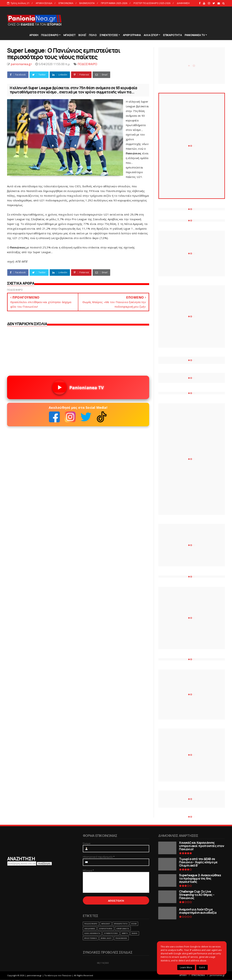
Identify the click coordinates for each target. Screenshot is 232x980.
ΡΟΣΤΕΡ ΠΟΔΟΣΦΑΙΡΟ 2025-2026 (152, 3)
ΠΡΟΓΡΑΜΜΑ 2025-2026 (114, 3)
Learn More (186, 967)
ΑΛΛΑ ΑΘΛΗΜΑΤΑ (92, 933)
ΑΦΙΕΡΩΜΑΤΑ (123, 929)
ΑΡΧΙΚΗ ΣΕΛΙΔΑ (44, 3)
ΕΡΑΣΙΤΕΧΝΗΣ (91, 938)
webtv (125, 933)
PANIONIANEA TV (195, 35)
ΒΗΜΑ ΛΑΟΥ (106, 938)
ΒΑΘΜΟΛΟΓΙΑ (87, 3)
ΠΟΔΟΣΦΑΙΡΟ (50, 35)
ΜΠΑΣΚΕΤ (70, 35)
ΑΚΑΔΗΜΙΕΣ (90, 929)
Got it (202, 967)
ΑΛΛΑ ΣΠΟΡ (151, 35)
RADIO (135, 933)
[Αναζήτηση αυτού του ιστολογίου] (22, 863)
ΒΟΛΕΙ (134, 924)
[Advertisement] (159, 20)
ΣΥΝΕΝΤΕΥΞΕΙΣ (109, 35)
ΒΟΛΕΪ (82, 35)
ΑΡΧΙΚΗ (34, 35)
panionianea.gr (217, 975)
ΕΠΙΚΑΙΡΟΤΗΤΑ (172, 35)
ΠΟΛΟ (93, 35)
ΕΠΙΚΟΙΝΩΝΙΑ (66, 3)
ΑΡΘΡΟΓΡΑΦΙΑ (132, 35)
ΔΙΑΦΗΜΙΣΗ (183, 3)
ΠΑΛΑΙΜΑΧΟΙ (121, 938)
